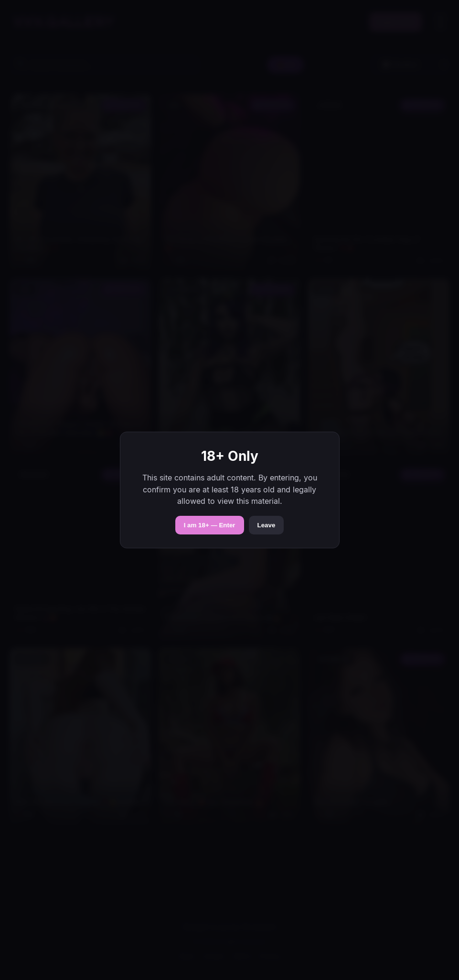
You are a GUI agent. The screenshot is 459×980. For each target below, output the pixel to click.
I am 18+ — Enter (210, 525)
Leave (267, 525)
